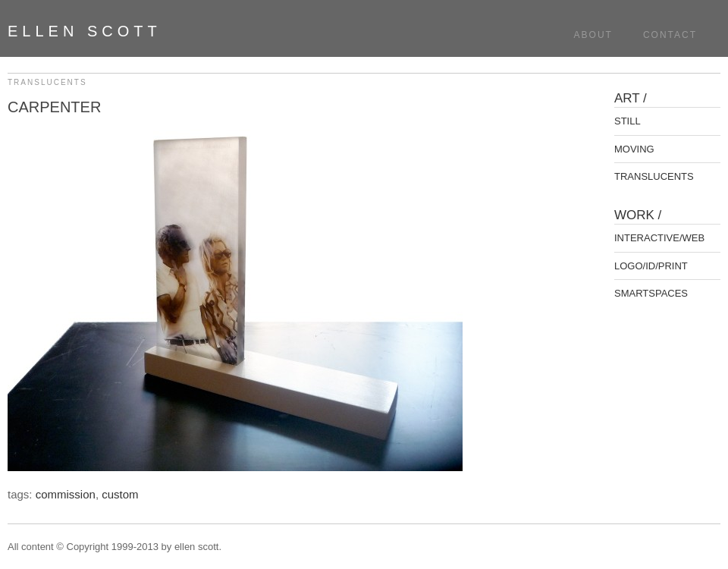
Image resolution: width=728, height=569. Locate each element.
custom (120, 494)
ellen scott (85, 31)
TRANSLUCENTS (47, 82)
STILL (628, 121)
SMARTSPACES (651, 293)
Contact (670, 35)
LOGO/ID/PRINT (651, 266)
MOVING (634, 149)
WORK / (638, 215)
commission (66, 494)
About (593, 35)
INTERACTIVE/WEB (659, 238)
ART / (631, 98)
